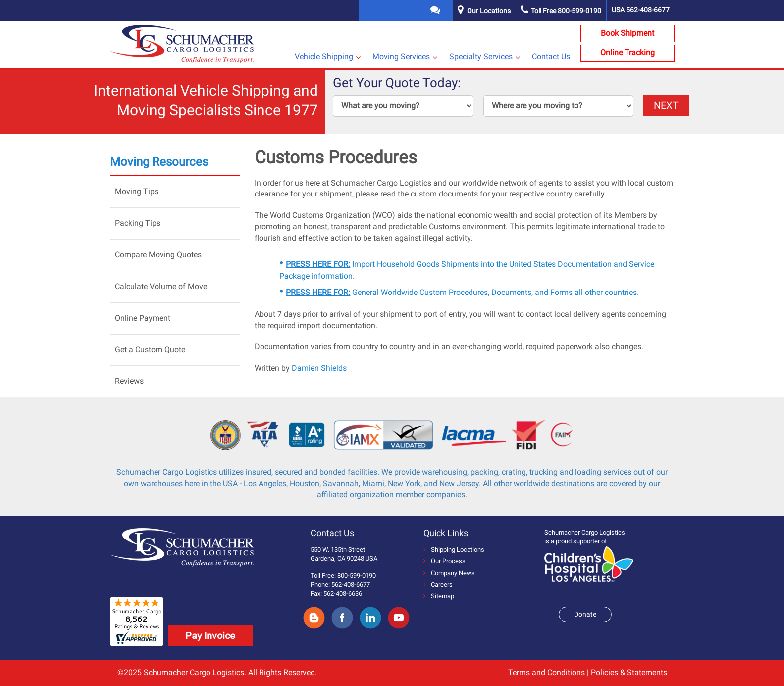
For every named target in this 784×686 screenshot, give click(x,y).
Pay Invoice (210, 636)
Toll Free (561, 11)
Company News (449, 573)
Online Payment (143, 318)
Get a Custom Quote (150, 350)
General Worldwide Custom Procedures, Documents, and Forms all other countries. (462, 292)
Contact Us (551, 57)
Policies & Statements (629, 672)
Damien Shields (319, 368)
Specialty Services (481, 57)
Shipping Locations (454, 550)
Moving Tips (137, 191)
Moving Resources (159, 162)
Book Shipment (627, 33)
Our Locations (489, 11)
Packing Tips (138, 223)
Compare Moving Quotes (158, 255)
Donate (585, 614)
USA (641, 10)
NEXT (666, 105)
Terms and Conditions (547, 672)
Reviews (129, 381)
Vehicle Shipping (324, 57)
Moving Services (401, 57)
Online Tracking (627, 53)
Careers (438, 584)
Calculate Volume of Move (161, 286)
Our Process (444, 561)
